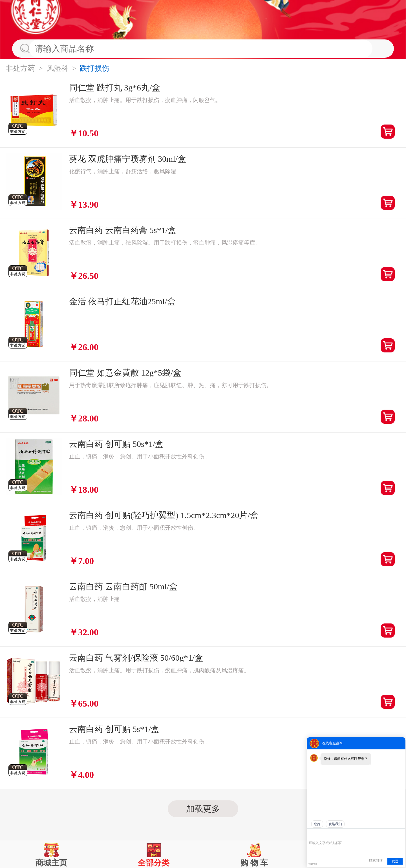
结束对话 (376, 860)
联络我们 (335, 824)
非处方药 (20, 68)
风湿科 (58, 68)
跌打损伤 (94, 68)
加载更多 (203, 809)
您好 (317, 824)
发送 (395, 861)
